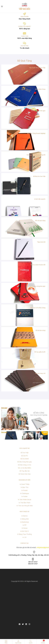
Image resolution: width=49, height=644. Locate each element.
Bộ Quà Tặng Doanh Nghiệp (36, 133)
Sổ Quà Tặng (24, 61)
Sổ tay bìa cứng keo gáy (37, 286)
